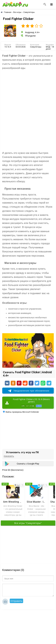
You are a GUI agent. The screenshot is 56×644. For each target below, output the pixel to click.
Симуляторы (36, 47)
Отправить (16, 601)
